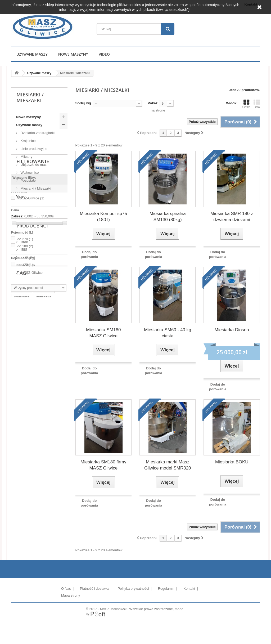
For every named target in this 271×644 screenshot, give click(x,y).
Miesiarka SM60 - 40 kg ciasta (168, 333)
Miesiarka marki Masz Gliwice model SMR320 (168, 465)
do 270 (25, 293)
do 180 (25, 300)
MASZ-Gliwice (31, 253)
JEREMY (27, 372)
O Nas (66, 589)
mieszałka (44, 438)
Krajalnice (28, 141)
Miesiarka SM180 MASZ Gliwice (103, 333)
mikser (19, 454)
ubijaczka (44, 446)
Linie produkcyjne (33, 149)
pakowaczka (24, 462)
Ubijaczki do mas (33, 165)
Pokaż (153, 103)
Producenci (32, 343)
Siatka (246, 104)
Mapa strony (71, 595)
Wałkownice (29, 173)
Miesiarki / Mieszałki (35, 188)
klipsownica (41, 454)
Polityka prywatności (134, 589)
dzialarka (21, 470)
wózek (40, 470)
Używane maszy (32, 54)
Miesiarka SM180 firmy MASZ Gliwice (103, 465)
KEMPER (28, 380)
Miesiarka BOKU (232, 462)
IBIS (24, 365)
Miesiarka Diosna (232, 330)
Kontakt (190, 589)
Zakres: (17, 271)
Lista (257, 104)
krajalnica (22, 446)
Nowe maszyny (73, 54)
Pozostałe (28, 180)
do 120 (25, 319)
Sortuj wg (83, 103)
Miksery (26, 157)
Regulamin (167, 589)
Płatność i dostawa (95, 589)
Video (104, 54)
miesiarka (22, 438)
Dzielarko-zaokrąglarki (37, 133)
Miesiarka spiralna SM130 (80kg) (168, 217)
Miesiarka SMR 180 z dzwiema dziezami (232, 217)
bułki (44, 462)
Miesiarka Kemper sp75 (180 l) (103, 217)
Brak (24, 357)
